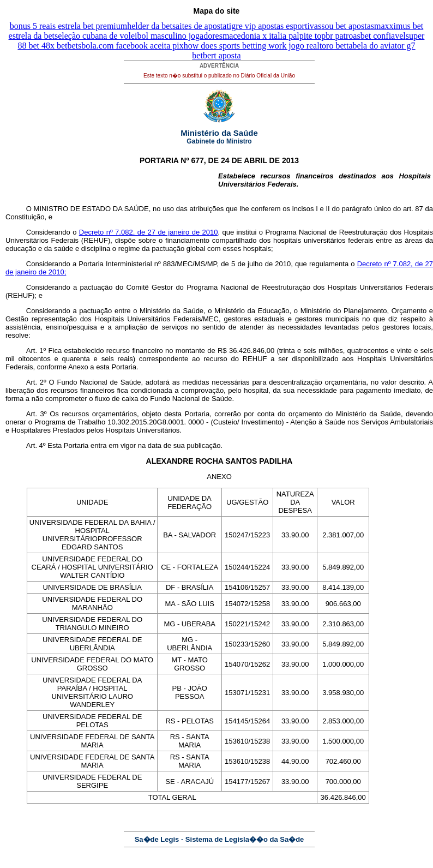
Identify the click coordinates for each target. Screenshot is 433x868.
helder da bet (150, 26)
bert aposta (222, 55)
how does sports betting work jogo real (252, 46)
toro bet (333, 46)
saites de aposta (200, 26)
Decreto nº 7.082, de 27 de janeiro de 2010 (149, 232)
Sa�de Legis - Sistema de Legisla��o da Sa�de (219, 839)
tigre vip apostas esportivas (274, 26)
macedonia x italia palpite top (274, 36)
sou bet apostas (348, 26)
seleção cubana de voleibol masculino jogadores (139, 36)
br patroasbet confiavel (366, 36)
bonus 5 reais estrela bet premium (69, 26)
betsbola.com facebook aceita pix (126, 46)
